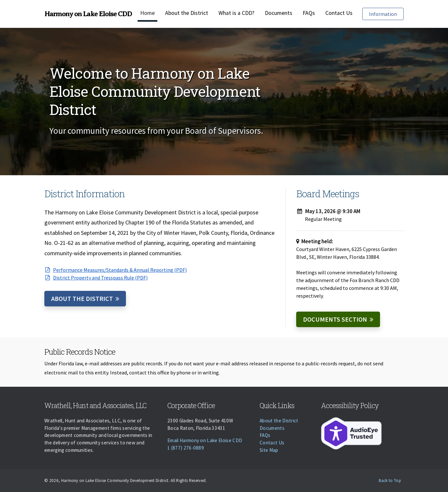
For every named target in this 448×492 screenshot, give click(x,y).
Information (386, 13)
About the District (187, 13)
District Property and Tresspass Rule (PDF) (96, 278)
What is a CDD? (236, 13)
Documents (279, 13)
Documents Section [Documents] (335, 319)
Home (147, 13)
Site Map (269, 450)
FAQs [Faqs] (309, 13)
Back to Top (390, 481)
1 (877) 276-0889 (186, 448)
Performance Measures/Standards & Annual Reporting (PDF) (116, 270)
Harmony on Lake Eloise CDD (88, 14)
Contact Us (339, 13)
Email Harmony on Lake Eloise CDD (205, 440)
